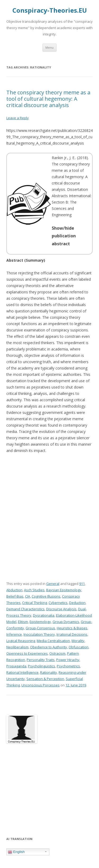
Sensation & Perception (45, 679)
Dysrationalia (44, 615)
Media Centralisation (53, 641)
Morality (78, 641)
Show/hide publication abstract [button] (64, 236)
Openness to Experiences (27, 653)
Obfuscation (79, 647)
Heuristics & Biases (72, 628)
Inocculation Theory (39, 634)
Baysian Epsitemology (64, 590)
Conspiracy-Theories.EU (50, 10)
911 (82, 584)
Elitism (23, 622)
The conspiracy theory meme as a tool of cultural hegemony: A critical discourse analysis (48, 99)
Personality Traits (41, 660)
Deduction (77, 603)
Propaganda (16, 666)
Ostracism (57, 653)
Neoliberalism (17, 647)
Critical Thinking (35, 603)
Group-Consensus (40, 628)
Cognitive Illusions (46, 596)
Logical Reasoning (21, 641)
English (16, 852)
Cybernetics (58, 603)
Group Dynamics (66, 622)
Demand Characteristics (25, 609)
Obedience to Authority (49, 647)
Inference (14, 634)
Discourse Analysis (61, 609)
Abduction (14, 590)
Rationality (49, 672)
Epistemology (40, 622)
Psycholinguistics (42, 666)
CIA (28, 596)
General (53, 584)
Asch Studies (34, 590)
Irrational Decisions (72, 634)
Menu (49, 47)
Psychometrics (68, 666)
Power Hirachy (68, 660)
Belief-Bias (15, 596)
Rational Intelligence (22, 672)
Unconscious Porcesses (41, 685)
